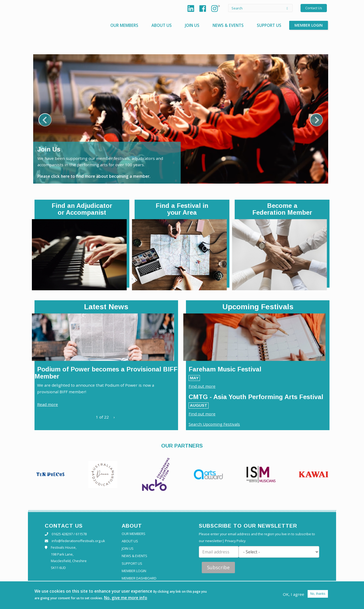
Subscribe (218, 568)
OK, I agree (293, 594)
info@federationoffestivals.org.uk (78, 542)
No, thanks (318, 593)
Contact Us (314, 8)
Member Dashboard (139, 579)
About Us (158, 25)
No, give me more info (133, 597)
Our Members (120, 25)
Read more (48, 405)
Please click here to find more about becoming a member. (96, 176)
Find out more (202, 386)
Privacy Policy (235, 542)
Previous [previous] (45, 120)
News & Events (226, 25)
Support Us (268, 25)
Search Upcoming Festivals (215, 425)
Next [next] (316, 120)
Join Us (190, 25)
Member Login (309, 25)
